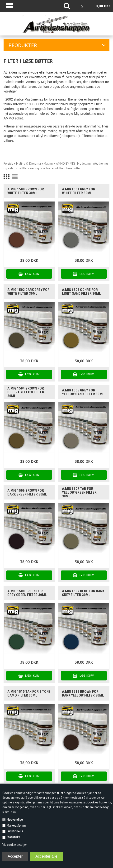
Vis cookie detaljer (15, 845)
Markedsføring (16, 826)
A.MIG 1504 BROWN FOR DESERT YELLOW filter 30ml (26, 392)
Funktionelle (15, 831)
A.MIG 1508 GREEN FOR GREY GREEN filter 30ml (27, 593)
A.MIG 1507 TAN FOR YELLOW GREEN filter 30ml (79, 492)
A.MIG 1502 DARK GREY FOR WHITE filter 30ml (28, 292)
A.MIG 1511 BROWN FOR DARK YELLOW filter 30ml (83, 693)
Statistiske (13, 837)
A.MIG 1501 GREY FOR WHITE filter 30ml (79, 191)
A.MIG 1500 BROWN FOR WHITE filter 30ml (26, 191)
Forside (8, 164)
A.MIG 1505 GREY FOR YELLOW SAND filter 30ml (83, 392)
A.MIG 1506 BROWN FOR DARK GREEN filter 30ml (27, 492)
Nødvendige (15, 820)
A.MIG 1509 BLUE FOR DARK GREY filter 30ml (83, 593)
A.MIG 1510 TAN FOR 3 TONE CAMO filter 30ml (29, 693)
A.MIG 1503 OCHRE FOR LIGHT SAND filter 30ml (81, 292)
